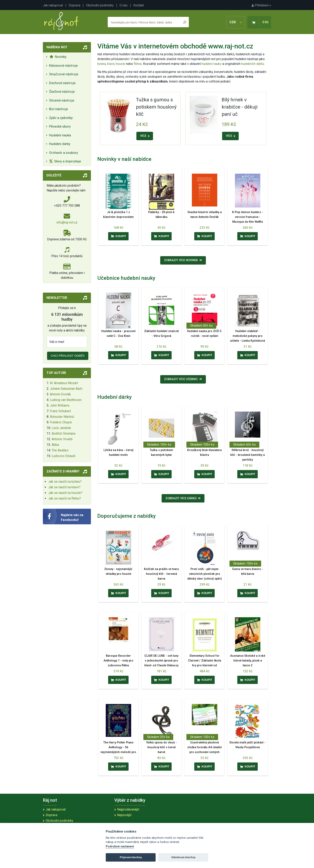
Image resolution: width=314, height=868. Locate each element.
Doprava (74, 5)
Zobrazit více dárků (183, 498)
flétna (138, 64)
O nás (124, 5)
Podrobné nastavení (120, 846)
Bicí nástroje (58, 109)
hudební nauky (212, 64)
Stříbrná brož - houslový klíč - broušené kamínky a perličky (248, 455)
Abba (55, 445)
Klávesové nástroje (63, 65)
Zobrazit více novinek (183, 260)
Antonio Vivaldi (62, 439)
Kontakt (139, 5)
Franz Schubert (60, 411)
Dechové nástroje (62, 83)
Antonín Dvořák (60, 394)
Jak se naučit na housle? (65, 493)
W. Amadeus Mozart (64, 383)
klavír (111, 64)
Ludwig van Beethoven (66, 400)
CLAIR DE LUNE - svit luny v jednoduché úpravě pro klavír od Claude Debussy (161, 661)
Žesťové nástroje (62, 92)
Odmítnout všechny (183, 857)
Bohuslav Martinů (62, 417)
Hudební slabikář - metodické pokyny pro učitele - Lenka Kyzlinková (248, 336)
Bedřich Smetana (63, 433)
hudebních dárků (253, 64)
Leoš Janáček (61, 428)
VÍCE (145, 136)
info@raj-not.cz (67, 222)
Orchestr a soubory (63, 153)
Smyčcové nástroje (64, 74)
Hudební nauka (60, 135)
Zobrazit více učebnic (183, 379)
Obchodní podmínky (100, 5)
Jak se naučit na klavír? (64, 487)
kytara (102, 64)
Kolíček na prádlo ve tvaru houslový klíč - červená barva (161, 574)
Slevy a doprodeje (65, 161)
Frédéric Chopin (61, 422)
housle (121, 64)
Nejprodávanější (128, 809)
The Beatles (60, 450)
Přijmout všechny (131, 857)
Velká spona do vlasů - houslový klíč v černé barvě (162, 747)
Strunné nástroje (62, 100)
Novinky (58, 57)
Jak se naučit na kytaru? (65, 482)
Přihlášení (261, 5)
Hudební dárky (60, 144)
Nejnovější (124, 815)
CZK (236, 22)
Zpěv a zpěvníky (61, 118)
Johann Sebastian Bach (66, 389)
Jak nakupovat (53, 5)
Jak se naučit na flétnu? (65, 498)
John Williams (60, 405)
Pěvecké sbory (60, 126)
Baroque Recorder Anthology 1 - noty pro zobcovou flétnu (118, 661)
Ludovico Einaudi (63, 456)
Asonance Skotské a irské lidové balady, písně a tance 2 (248, 661)
